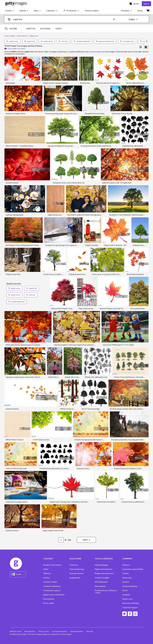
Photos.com (127, 599)
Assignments (75, 578)
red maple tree (127, 41)
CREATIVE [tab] (31, 28)
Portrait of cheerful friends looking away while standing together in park (97, 215)
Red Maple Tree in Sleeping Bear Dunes (22, 245)
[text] (63, 19)
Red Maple (10, 83)
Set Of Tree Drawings (91, 409)
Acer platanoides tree (139, 308)
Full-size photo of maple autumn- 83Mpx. (114, 83)
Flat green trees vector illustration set (69, 183)
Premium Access (77, 573)
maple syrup (12, 41)
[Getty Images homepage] (16, 4)
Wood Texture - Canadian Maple (19, 146)
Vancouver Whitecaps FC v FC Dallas (118, 345)
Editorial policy (30, 631)
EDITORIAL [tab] (45, 28)
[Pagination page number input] (61, 540)
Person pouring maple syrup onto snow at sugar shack (68, 113)
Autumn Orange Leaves (15, 113)
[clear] (115, 19)
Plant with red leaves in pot (90, 308)
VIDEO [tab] (59, 28)
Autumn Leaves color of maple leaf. (117, 183)
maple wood (47, 41)
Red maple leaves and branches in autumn (23, 345)
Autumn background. (15, 215)
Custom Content (50, 582)
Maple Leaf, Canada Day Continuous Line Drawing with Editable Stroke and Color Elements (88, 502)
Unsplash (126, 595)
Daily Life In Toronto (57, 377)
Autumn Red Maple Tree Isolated (65, 308)
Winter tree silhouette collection (98, 377)
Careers (126, 573)
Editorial (47, 573)
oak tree (63, 41)
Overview (74, 565)
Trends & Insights (102, 578)
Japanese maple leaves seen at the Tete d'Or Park (26, 377)
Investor (126, 582)
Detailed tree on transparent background (102, 113)
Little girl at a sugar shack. (17, 502)
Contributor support (52, 590)
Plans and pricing (77, 569)
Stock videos (49, 603)
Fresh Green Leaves (41, 440)
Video (46, 569)
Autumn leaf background (16, 468)
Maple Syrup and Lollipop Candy (128, 468)
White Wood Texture (15, 440)
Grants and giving (130, 586)
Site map (90, 631)
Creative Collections (52, 586)
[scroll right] (147, 41)
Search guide (100, 586)
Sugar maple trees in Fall (53, 530)
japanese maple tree (105, 41)
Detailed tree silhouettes (133, 146)
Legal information (77, 631)
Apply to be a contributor (54, 595)
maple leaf (30, 41)
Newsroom (127, 578)
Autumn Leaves (12, 183)
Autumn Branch (12, 409)
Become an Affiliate (131, 603)
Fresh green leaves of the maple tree (96, 146)
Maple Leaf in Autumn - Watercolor (119, 245)
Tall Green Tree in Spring (122, 113)
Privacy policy (44, 631)
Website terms (16, 631)
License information (59, 631)
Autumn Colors (83, 468)
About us (126, 565)
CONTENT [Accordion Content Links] (48, 559)
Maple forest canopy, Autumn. (56, 83)
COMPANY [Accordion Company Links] (127, 559)
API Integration (101, 582)
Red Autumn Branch (135, 274)
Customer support (130, 607)
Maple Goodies (92, 245)
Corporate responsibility (133, 569)
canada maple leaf (82, 41)
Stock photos (49, 599)
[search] (10, 19)
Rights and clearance (103, 569)
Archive (46, 578)
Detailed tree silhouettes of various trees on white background (66, 468)
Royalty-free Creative (52, 565)
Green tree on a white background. (58, 274)
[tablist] (44, 28)
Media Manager (102, 565)
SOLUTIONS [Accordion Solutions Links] (75, 559)
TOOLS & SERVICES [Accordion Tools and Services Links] (104, 559)
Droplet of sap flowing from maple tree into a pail (66, 245)
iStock (125, 590)
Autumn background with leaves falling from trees (95, 440)
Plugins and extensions (104, 573)
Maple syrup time (13, 274)
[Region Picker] (18, 574)
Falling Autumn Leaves (78, 274)
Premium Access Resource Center (106, 591)
